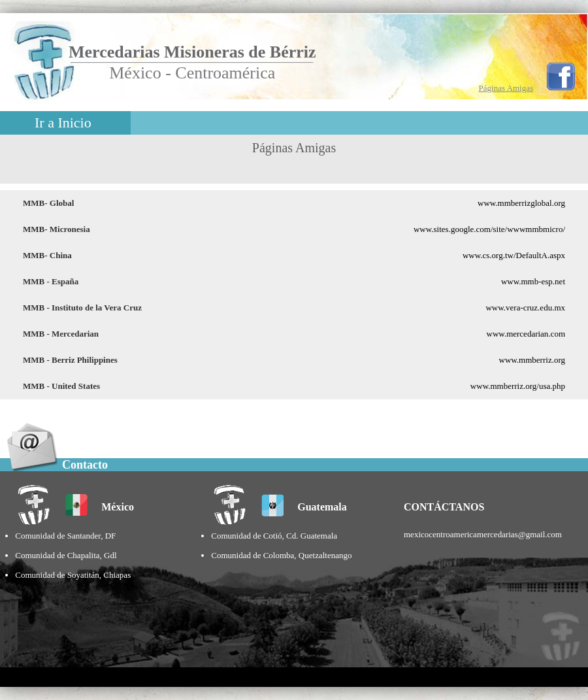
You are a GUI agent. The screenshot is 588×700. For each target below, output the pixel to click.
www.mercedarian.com (526, 334)
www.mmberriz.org (532, 360)
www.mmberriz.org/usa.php (518, 386)
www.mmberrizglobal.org (521, 203)
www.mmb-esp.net (533, 281)
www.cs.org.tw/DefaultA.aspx (514, 255)
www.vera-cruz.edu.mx (525, 308)
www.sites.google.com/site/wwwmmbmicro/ (489, 229)
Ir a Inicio (63, 123)
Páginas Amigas (506, 88)
